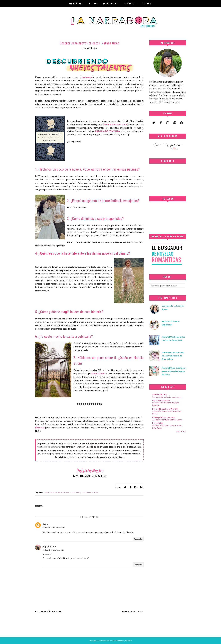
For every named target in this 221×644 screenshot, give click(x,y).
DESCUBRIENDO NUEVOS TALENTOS (63, 493)
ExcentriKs (158, 423)
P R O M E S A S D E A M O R (165, 409)
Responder (138, 539)
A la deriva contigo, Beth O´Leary (167, 420)
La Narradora (101, 641)
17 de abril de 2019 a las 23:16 (54, 528)
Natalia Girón (98, 373)
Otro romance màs (161, 400)
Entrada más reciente (49, 611)
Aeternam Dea (159, 394)
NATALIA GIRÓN (91, 493)
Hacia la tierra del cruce (115, 124)
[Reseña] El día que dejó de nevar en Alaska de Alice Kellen (173, 356)
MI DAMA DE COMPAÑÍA (108, 131)
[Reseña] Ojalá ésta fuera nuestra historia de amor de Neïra (174, 371)
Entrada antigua (132, 611)
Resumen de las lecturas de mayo (167, 397)
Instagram (87, 77)
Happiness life (49, 546)
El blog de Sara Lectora (163, 417)
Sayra (45, 524)
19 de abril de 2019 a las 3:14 (53, 550)
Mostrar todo (181, 431)
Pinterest (40, 428)
